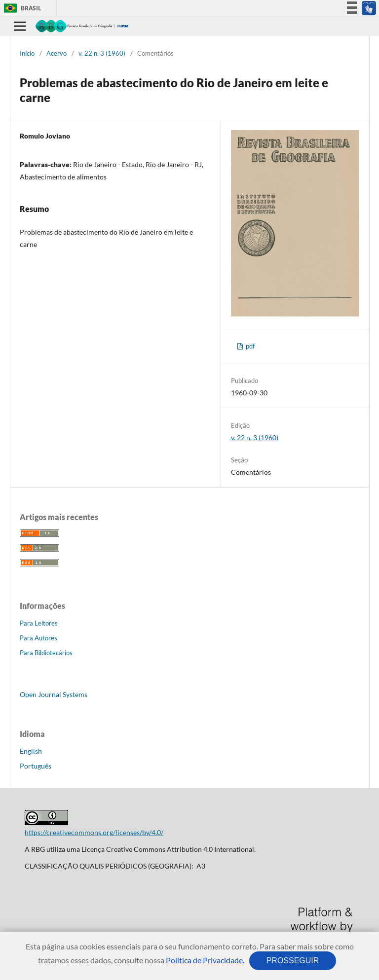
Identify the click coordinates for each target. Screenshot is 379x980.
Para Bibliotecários (46, 653)
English (31, 751)
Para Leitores (39, 623)
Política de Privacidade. (205, 960)
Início (27, 53)
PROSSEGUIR (293, 961)
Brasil (21, 8)
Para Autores (38, 638)
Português (36, 766)
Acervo (57, 53)
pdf (249, 346)
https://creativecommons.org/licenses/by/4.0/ (94, 832)
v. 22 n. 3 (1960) (102, 53)
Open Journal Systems (54, 694)
